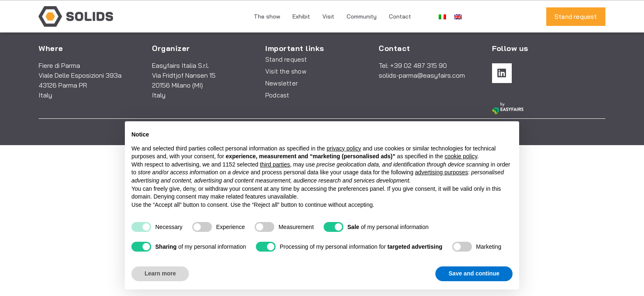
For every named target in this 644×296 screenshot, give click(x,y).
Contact (400, 16)
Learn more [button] (160, 273)
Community (362, 16)
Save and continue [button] (474, 273)
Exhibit (301, 16)
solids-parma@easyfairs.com (422, 75)
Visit (328, 16)
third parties (275, 164)
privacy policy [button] (344, 148)
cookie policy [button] (461, 156)
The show (267, 16)
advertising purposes (441, 172)
